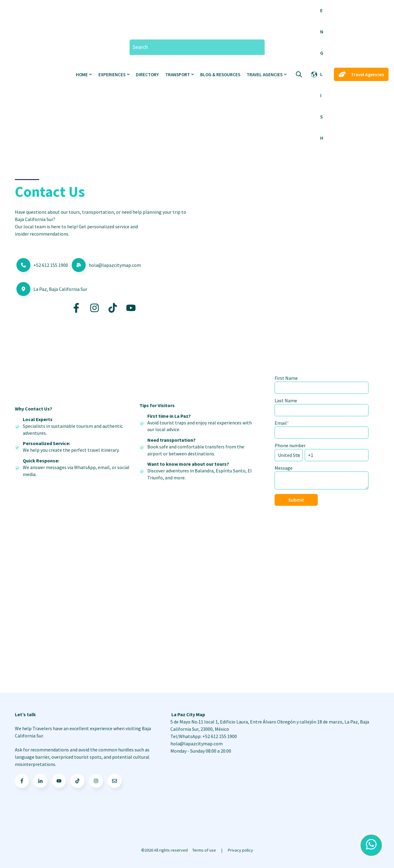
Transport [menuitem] (178, 75)
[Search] (197, 47)
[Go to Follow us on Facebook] (96, 781)
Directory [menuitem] (147, 75)
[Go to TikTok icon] (77, 781)
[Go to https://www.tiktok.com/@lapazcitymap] (113, 308)
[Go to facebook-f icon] (22, 781)
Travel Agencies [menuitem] (265, 75)
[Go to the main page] (38, 75)
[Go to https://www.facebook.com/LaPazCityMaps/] (76, 308)
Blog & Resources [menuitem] (220, 75)
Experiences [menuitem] (112, 75)
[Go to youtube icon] (59, 781)
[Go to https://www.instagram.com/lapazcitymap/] (94, 308)
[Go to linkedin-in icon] (40, 781)
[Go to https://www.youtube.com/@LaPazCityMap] (131, 308)
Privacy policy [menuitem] (240, 850)
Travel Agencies (361, 74)
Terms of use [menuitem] (204, 850)
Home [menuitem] (82, 75)
